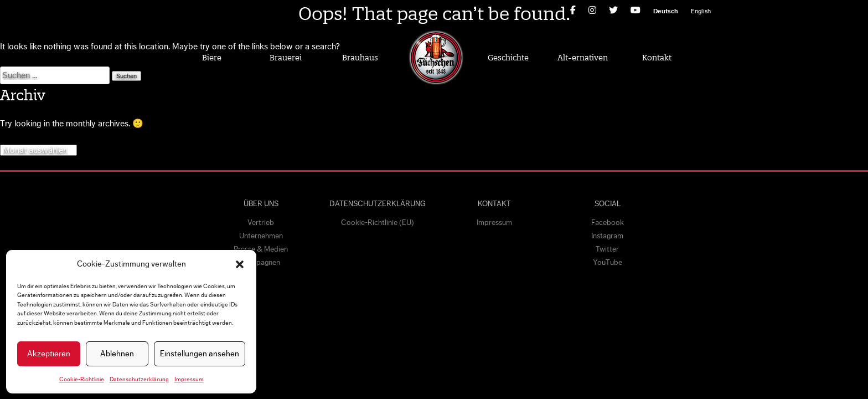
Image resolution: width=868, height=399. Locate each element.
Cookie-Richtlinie (82, 379)
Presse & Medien (261, 249)
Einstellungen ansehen (200, 354)
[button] (240, 264)
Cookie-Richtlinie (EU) (378, 223)
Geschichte (508, 58)
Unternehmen (261, 236)
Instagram (607, 236)
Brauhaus (360, 58)
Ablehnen (117, 354)
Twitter (607, 249)
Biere (212, 58)
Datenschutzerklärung (139, 379)
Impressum (189, 379)
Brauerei (286, 58)
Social (608, 204)
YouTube (608, 263)
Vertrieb (261, 223)
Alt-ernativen (583, 58)
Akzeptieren (49, 354)
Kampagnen (261, 263)
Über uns (261, 204)
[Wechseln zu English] (701, 11)
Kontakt (657, 58)
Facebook (608, 223)
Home (436, 57)
